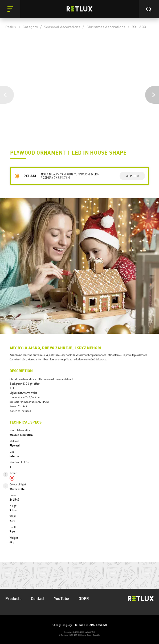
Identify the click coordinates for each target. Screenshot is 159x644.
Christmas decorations (106, 27)
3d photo (132, 176)
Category (30, 27)
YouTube (62, 598)
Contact (38, 598)
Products (13, 598)
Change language (80, 625)
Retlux (11, 27)
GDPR (84, 598)
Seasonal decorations (62, 27)
